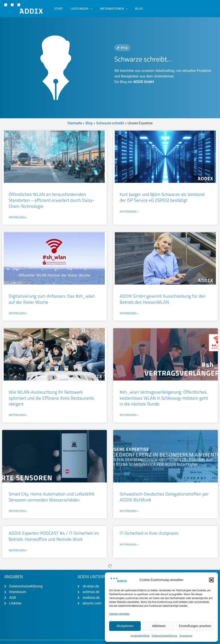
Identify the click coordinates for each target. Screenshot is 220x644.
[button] (211, 580)
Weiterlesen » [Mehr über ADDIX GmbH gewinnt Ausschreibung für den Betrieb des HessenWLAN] (129, 313)
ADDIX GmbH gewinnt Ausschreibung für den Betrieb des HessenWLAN (163, 299)
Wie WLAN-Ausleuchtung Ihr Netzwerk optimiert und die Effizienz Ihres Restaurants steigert (51, 398)
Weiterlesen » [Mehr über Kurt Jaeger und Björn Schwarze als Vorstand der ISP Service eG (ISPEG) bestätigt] (129, 212)
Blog (122, 48)
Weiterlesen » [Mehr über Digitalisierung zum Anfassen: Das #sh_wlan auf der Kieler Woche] (18, 313)
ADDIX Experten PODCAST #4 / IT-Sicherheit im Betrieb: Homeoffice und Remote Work (54, 535)
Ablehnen (159, 626)
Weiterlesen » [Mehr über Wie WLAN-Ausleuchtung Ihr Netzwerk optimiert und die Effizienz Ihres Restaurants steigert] (18, 415)
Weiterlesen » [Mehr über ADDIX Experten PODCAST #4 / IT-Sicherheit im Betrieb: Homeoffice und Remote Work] (18, 550)
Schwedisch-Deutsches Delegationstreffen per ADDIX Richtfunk (164, 496)
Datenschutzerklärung (164, 636)
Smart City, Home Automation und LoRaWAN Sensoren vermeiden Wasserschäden (51, 496)
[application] (88, 9)
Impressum (186, 636)
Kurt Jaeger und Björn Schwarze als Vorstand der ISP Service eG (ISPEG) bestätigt (162, 197)
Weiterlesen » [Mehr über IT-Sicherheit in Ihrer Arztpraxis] (129, 544)
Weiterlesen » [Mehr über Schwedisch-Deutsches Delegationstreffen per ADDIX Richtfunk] (129, 511)
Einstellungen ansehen (195, 626)
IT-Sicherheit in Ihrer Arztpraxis (149, 533)
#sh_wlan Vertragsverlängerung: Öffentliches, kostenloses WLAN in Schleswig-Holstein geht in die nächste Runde (164, 398)
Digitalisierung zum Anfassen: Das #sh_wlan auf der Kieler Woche (52, 299)
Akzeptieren (125, 626)
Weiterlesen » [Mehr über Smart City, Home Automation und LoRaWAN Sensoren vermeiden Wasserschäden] (18, 511)
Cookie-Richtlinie (140, 636)
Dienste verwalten (119, 614)
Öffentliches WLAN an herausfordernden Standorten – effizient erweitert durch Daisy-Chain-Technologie (52, 200)
